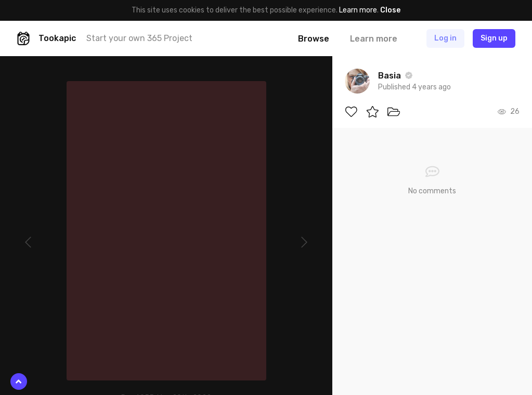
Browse (314, 39)
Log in (445, 38)
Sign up (494, 38)
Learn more (358, 10)
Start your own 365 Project (139, 38)
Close (390, 10)
